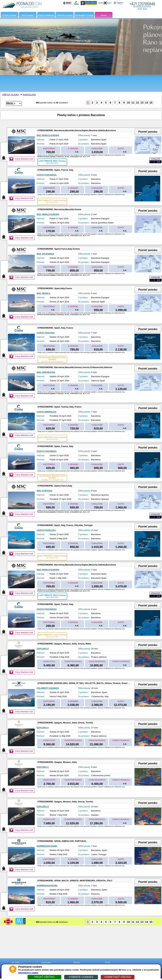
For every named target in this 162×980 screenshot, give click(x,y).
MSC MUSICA (44, 293)
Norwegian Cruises (84, 15)
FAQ (107, 962)
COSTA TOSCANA (46, 333)
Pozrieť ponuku (148, 132)
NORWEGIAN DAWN (47, 846)
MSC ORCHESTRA (46, 372)
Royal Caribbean (46, 15)
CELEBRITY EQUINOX (48, 688)
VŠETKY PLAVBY (11, 95)
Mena (9, 103)
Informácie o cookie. (28, 973)
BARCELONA (29, 95)
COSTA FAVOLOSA (46, 530)
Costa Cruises (9, 15)
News (77, 962)
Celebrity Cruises (65, 15)
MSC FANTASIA (45, 491)
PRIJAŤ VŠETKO (44, 977)
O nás (16, 962)
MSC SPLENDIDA (46, 254)
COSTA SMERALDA (47, 412)
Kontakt (46, 962)
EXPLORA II (43, 649)
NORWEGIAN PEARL (47, 886)
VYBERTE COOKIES (81, 977)
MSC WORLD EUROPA (48, 135)
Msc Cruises (28, 15)
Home (104, 15)
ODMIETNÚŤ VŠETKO (118, 977)
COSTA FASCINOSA (47, 175)
